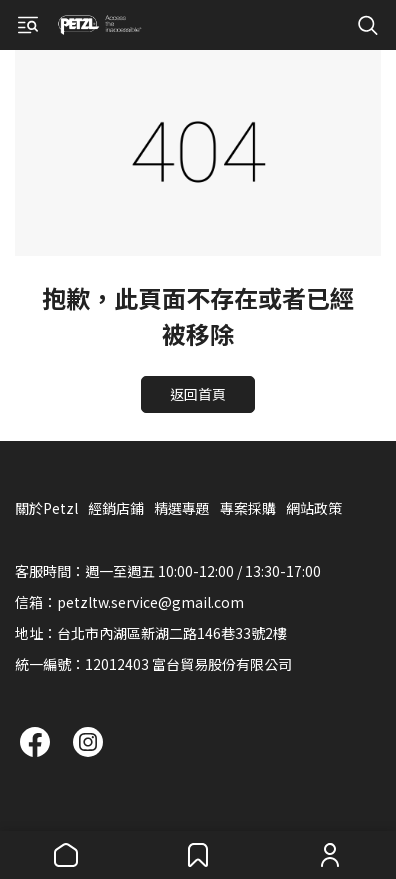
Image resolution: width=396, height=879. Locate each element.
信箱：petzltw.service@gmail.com (129, 602)
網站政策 (314, 508)
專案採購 (248, 508)
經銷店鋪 (116, 508)
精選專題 (182, 508)
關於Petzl (46, 508)
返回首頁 (198, 394)
